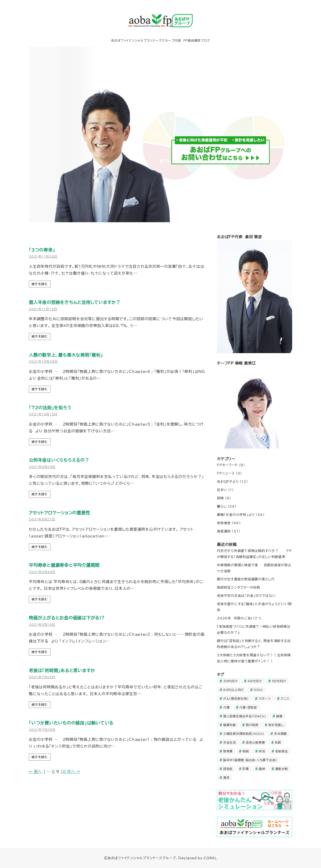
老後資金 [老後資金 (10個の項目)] (282, 751)
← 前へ (35, 772)
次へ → (73, 772)
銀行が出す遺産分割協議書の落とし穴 (246, 579)
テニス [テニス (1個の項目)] (285, 698)
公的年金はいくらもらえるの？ (59, 460)
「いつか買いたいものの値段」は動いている (71, 723)
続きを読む (40, 284)
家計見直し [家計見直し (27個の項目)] (276, 725)
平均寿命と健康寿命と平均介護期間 (64, 565)
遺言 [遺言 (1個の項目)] (226, 777)
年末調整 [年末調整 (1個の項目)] (280, 734)
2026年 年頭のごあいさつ (239, 618)
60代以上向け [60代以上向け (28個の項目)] (234, 690)
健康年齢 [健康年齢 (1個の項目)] (230, 725)
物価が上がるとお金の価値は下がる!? (67, 618)
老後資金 (224, 523)
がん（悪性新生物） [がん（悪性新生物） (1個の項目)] (236, 698)
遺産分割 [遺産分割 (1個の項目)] (282, 769)
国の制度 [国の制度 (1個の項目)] (252, 725)
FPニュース (226, 473)
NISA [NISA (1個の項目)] (258, 690)
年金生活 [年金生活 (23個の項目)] (230, 742)
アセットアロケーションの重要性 (59, 513)
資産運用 (224, 531)
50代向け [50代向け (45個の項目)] (279, 681)
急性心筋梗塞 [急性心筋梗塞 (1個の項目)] (255, 742)
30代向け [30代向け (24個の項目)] (230, 681)
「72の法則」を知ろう (50, 408)
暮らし (222, 506)
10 (63, 772)
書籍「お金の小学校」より (236, 515)
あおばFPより (228, 482)
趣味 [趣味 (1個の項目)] (262, 769)
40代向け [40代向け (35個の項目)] (255, 681)
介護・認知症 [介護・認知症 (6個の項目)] (248, 707)
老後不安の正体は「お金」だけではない (246, 596)
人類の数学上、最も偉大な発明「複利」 (66, 355)
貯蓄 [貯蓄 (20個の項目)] (246, 769)
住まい (222, 490)
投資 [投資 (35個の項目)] (278, 742)
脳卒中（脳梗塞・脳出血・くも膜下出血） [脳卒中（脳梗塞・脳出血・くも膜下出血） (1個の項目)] (250, 760)
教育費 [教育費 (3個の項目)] (228, 751)
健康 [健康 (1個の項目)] (279, 716)
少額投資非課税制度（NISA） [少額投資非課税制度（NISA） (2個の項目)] (244, 734)
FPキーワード (227, 465)
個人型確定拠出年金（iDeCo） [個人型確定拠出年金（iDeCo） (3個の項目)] (245, 716)
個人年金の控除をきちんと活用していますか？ (75, 302)
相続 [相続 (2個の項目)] (246, 751)
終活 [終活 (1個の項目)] (262, 751)
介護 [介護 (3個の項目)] (226, 707)
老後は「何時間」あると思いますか (62, 670)
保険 (220, 498)
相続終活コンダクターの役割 (238, 587)
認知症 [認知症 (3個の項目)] (228, 769)
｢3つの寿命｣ (42, 250)
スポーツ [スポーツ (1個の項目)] (265, 698)
